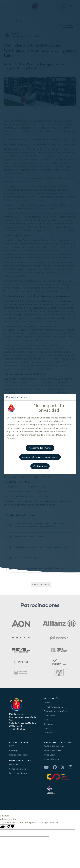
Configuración (40, 466)
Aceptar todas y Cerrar (40, 448)
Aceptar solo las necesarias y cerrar (40, 457)
